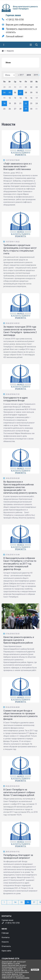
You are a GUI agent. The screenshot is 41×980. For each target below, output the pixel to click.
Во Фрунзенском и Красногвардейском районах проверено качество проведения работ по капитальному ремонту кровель (20, 487)
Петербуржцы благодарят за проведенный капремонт (18, 856)
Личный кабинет (15, 36)
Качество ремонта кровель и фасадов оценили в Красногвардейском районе (19, 640)
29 (26, 109)
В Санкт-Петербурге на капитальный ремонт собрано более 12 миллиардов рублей (19, 792)
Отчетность (6, 946)
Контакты (6, 937)
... (10, 902)
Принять (35, 970)
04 (4, 93)
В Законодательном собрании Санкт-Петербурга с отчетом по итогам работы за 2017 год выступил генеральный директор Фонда (20, 564)
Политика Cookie (22, 978)
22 (26, 103)
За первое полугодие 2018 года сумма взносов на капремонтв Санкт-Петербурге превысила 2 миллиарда (20, 331)
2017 (22, 75)
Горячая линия (13, 15)
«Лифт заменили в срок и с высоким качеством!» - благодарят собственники (18, 166)
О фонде (5, 933)
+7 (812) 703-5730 (15, 20)
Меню (8, 63)
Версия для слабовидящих (20, 25)
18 (4, 103)
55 (22, 902)
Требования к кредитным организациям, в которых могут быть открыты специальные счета (20, 249)
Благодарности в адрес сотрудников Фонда (16, 399)
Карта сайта (6, 951)
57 (34, 902)
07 (20, 93)
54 (15, 902)
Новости (5, 942)
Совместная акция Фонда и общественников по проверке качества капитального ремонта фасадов (20, 715)
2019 (36, 75)
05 (10, 93)
